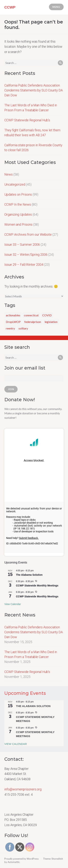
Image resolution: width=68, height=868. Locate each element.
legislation (51, 322)
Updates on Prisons (18, 194)
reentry (10, 328)
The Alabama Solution (29, 575)
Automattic (14, 862)
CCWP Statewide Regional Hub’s (27, 120)
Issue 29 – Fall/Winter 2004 (24, 265)
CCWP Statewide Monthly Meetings (37, 586)
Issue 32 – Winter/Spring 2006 (26, 255)
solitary (23, 328)
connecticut (31, 315)
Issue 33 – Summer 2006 (22, 245)
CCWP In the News (18, 204)
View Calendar (13, 604)
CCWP (10, 7)
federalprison (33, 322)
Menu (56, 7)
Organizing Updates (18, 214)
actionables (13, 315)
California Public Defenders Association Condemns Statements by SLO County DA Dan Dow (34, 90)
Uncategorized (15, 184)
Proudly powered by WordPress (21, 859)
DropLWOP (13, 322)
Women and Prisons (18, 224)
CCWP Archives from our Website (28, 234)
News (9, 174)
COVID (47, 315)
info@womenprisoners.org (23, 789)
